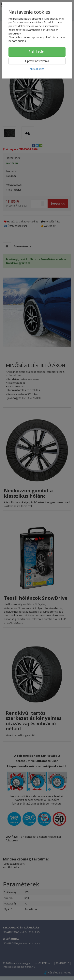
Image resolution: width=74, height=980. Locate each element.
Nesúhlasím (37, 69)
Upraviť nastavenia (37, 61)
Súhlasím (37, 52)
